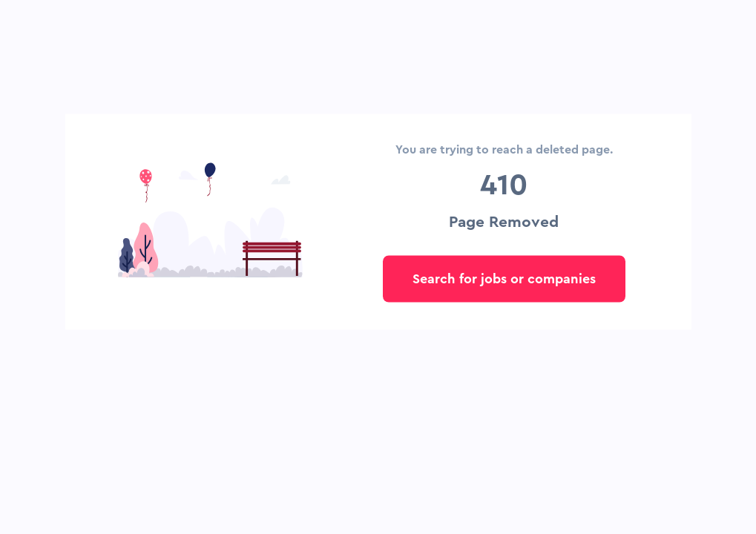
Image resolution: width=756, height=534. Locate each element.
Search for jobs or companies (504, 279)
